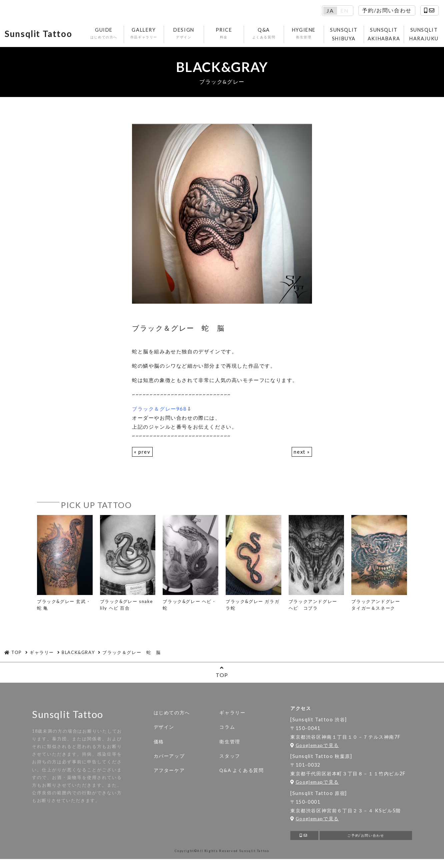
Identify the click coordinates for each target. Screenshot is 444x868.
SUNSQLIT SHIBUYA (351, 35)
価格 (159, 743)
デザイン (164, 729)
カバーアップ (169, 758)
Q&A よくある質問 (241, 772)
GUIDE (111, 34)
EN (344, 11)
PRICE (231, 34)
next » (302, 453)
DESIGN (191, 34)
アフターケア (169, 772)
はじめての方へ (172, 715)
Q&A (271, 34)
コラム (227, 729)
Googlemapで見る (315, 747)
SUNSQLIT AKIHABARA (391, 35)
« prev (142, 453)
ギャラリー (232, 715)
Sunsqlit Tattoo (43, 35)
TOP (222, 673)
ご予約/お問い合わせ (366, 838)
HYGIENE (311, 34)
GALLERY (151, 34)
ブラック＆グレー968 (159, 410)
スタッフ (230, 758)
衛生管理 (230, 743)
